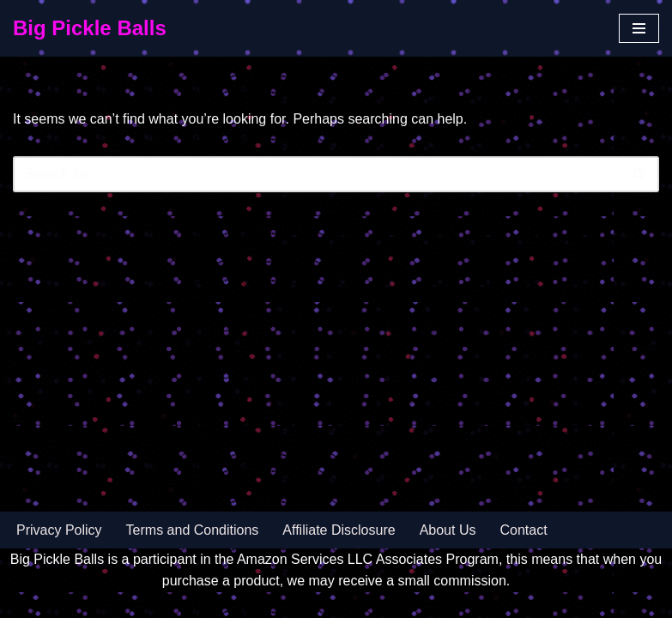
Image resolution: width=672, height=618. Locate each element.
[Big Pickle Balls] (90, 28)
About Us (448, 530)
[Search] (317, 174)
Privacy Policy (59, 530)
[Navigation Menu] (639, 28)
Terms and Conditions (193, 530)
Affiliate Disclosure (339, 530)
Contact (523, 530)
